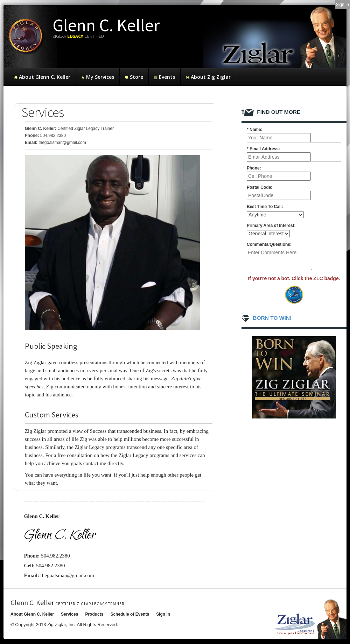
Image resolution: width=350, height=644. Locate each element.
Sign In (163, 614)
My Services (98, 77)
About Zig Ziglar (208, 77)
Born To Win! (267, 318)
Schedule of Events (130, 614)
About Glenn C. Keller (42, 77)
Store (134, 77)
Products (94, 614)
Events (164, 77)
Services (69, 614)
